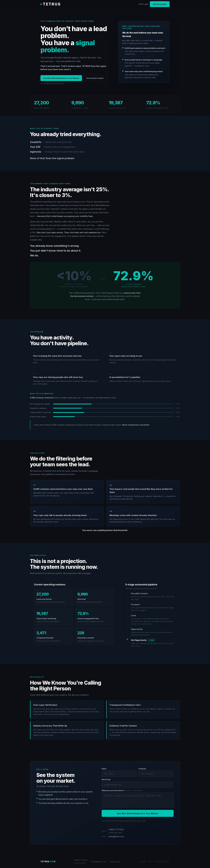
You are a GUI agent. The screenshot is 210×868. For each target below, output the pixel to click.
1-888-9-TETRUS (116, 831)
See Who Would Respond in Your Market (61, 78)
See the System (160, 4)
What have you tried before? (122, 791)
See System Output (95, 78)
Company (142, 769)
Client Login (143, 4)
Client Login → (116, 862)
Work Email (106, 780)
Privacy (143, 862)
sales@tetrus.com (116, 836)
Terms (150, 862)
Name (104, 769)
